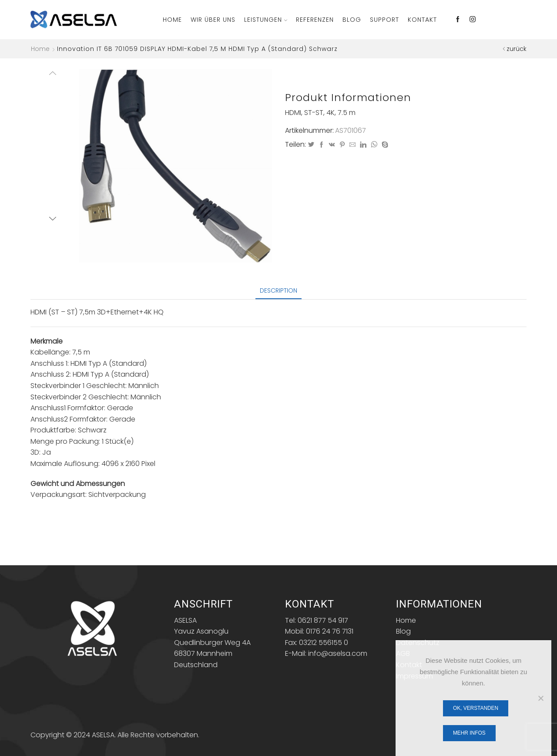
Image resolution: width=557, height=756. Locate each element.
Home (172, 20)
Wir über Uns (213, 20)
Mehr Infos (469, 733)
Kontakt (422, 20)
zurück (517, 49)
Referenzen (315, 20)
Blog (352, 20)
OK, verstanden (476, 708)
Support (384, 20)
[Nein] (540, 698)
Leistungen (266, 20)
